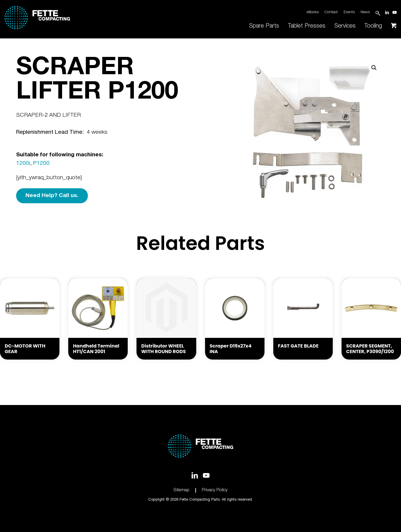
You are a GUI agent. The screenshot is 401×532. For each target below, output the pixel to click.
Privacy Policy (215, 490)
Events (349, 12)
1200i (23, 164)
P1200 (41, 164)
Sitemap (182, 490)
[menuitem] (264, 26)
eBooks (313, 12)
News (365, 12)
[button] (374, 68)
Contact (331, 12)
